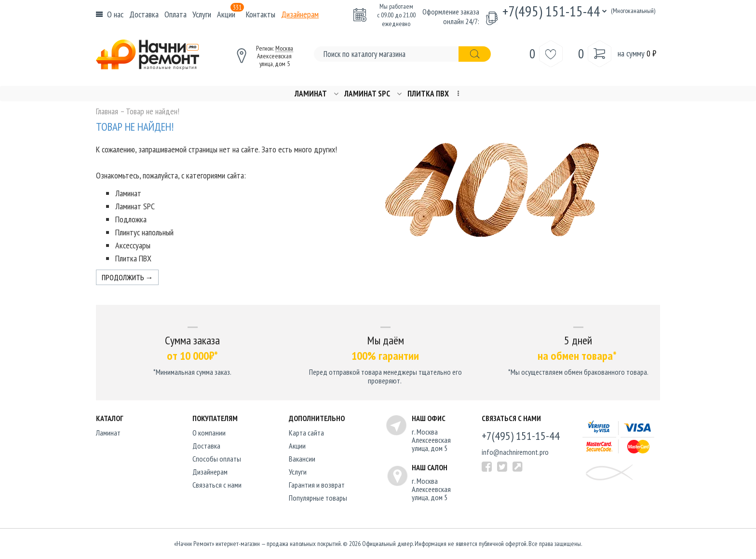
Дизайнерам (300, 14)
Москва (284, 48)
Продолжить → (128, 277)
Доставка (144, 14)
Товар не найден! (153, 111)
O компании (209, 433)
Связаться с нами (217, 485)
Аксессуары (133, 245)
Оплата (175, 14)
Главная (107, 111)
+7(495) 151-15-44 (551, 11)
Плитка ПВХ (428, 94)
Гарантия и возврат (317, 485)
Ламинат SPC (367, 94)
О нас (115, 14)
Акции (230, 14)
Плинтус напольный (144, 232)
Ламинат (311, 94)
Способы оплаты (217, 459)
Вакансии (302, 459)
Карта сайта (306, 433)
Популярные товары (318, 498)
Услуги (202, 14)
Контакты (261, 14)
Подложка (131, 219)
